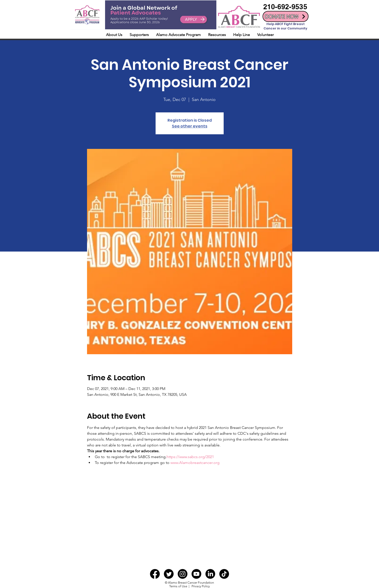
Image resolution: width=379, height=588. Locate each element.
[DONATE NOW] (286, 16)
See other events (190, 126)
